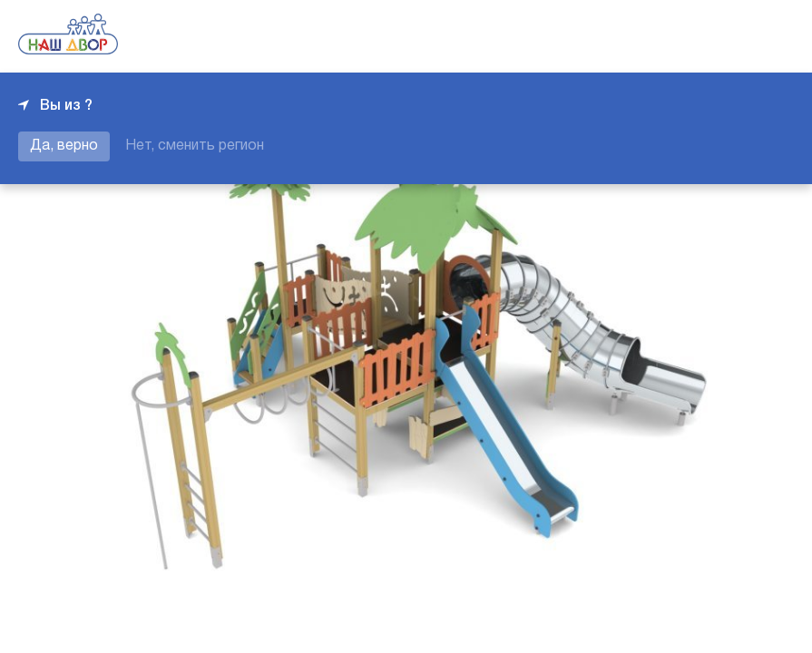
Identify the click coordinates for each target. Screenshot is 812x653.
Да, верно (64, 146)
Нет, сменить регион (195, 146)
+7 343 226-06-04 (732, 36)
